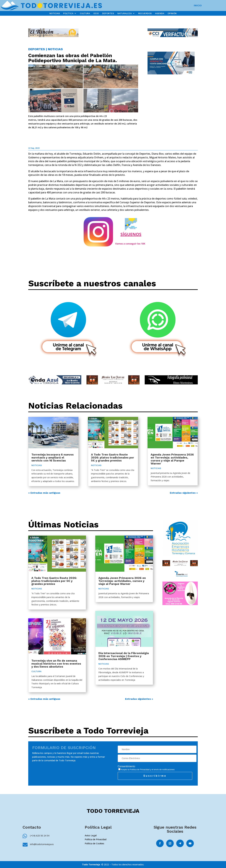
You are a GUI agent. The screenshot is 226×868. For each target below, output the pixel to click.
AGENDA (160, 13)
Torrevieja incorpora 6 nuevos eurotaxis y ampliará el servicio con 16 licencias (52, 457)
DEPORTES (108, 13)
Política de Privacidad (140, 770)
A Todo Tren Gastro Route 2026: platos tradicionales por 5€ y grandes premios (113, 457)
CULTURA (85, 13)
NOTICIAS (55, 13)
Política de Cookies (94, 843)
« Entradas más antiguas (44, 493)
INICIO (198, 6)
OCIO (96, 13)
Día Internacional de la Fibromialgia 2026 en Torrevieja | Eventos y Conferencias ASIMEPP (124, 656)
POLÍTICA (68, 13)
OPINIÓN (172, 13)
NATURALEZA (125, 13)
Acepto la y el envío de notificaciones (147, 770)
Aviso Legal (91, 835)
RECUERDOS (145, 13)
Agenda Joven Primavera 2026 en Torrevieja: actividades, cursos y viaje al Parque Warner (172, 459)
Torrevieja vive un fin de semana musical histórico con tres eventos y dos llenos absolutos (56, 664)
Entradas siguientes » (184, 493)
